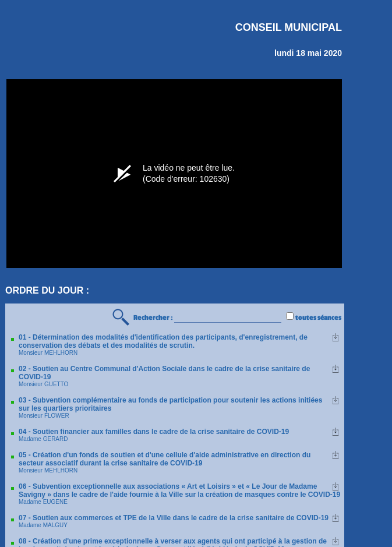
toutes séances (318, 318)
